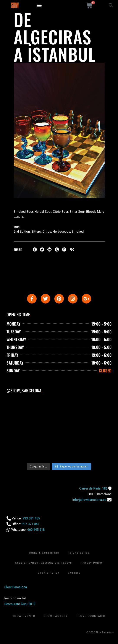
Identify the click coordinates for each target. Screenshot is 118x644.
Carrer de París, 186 (93, 488)
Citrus (47, 232)
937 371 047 (31, 524)
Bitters (36, 232)
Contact (74, 573)
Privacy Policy (92, 563)
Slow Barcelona (16, 587)
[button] (39, 5)
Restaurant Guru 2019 (20, 604)
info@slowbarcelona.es (89, 500)
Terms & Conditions (44, 553)
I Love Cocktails (91, 616)
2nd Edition (22, 232)
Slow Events (24, 616)
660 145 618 (36, 530)
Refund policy (79, 553)
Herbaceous (61, 232)
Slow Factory (56, 616)
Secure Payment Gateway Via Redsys (44, 563)
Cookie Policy (49, 573)
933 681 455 (31, 518)
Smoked (78, 232)
